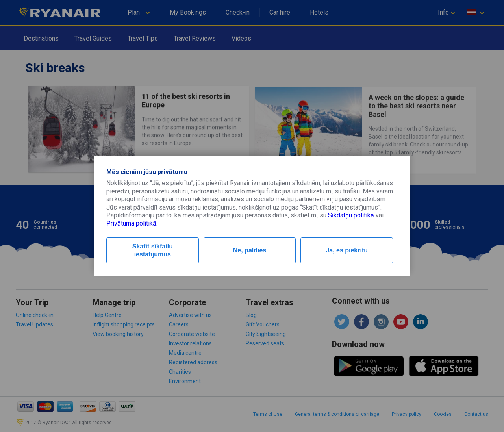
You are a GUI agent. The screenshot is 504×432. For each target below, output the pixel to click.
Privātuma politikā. (132, 223)
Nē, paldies (250, 250)
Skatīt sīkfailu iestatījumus (153, 250)
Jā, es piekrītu (347, 250)
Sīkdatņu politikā (351, 215)
